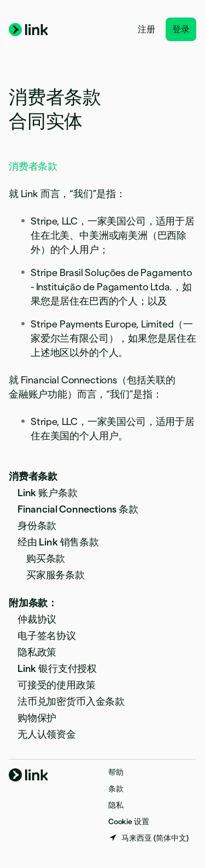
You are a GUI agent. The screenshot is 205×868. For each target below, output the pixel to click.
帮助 (116, 772)
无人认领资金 (47, 734)
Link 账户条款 (47, 493)
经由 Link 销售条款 (58, 542)
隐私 (116, 805)
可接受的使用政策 (57, 685)
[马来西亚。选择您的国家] (148, 838)
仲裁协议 (37, 619)
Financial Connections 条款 (78, 509)
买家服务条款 (55, 575)
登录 (181, 29)
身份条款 (37, 525)
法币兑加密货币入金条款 (71, 701)
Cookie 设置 (128, 821)
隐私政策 (37, 652)
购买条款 (46, 558)
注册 (147, 29)
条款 (116, 789)
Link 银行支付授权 (57, 668)
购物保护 (37, 718)
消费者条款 (33, 476)
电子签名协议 (47, 636)
